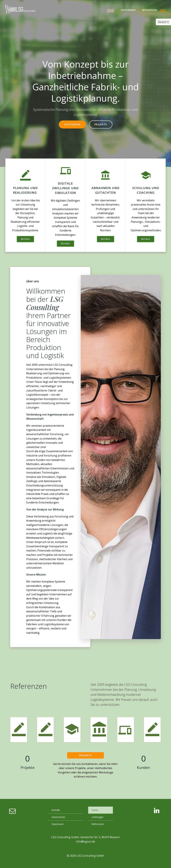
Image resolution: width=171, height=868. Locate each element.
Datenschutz (58, 817)
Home (111, 10)
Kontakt (56, 810)
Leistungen (128, 10)
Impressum (58, 824)
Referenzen (149, 10)
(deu (163, 10)
